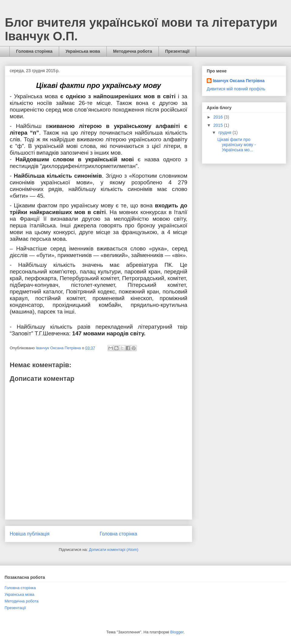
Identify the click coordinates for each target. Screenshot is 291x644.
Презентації (177, 51)
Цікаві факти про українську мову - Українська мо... (237, 145)
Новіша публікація (30, 534)
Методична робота (133, 51)
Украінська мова (83, 51)
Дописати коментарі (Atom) (114, 550)
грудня (225, 132)
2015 (219, 125)
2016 (219, 117)
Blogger (177, 632)
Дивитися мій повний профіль (236, 89)
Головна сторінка (34, 51)
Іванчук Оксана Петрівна (239, 81)
